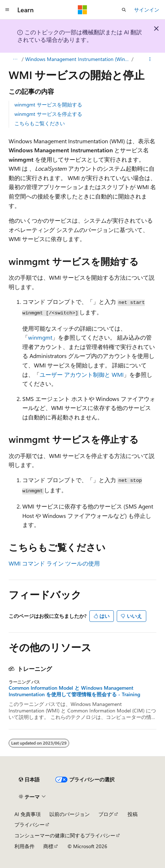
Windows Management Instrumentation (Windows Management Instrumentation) (78, 59)
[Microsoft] (82, 10)
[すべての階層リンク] (15, 59)
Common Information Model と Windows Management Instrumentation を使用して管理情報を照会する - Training (74, 691)
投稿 (133, 814)
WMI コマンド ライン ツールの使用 (54, 563)
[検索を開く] (124, 10)
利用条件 (24, 846)
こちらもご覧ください (40, 123)
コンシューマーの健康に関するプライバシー (65, 835)
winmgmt (40, 337)
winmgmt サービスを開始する (48, 104)
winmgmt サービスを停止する (48, 114)
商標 (48, 846)
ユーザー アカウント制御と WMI (82, 374)
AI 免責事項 (28, 814)
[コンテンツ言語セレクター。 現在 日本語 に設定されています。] (29, 780)
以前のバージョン (70, 814)
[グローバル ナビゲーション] (7, 10)
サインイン (147, 10)
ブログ (106, 814)
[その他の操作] (150, 59)
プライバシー (30, 825)
